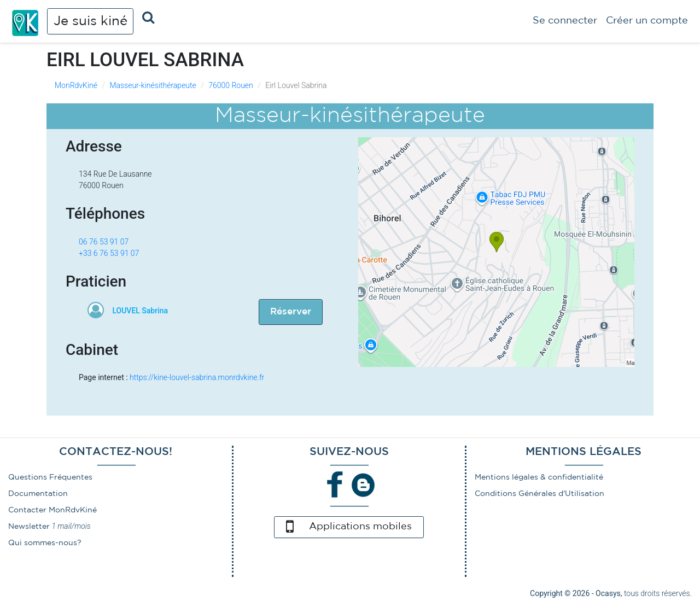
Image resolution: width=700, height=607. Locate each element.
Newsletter (29, 527)
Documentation (38, 494)
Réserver (291, 312)
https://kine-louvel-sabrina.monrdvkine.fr (197, 377)
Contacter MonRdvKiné (52, 510)
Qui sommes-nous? (45, 543)
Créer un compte (647, 21)
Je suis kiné (91, 21)
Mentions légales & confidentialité (539, 477)
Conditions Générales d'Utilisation (539, 494)
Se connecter (565, 21)
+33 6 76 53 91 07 (109, 253)
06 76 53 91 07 (104, 242)
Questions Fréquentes (50, 477)
